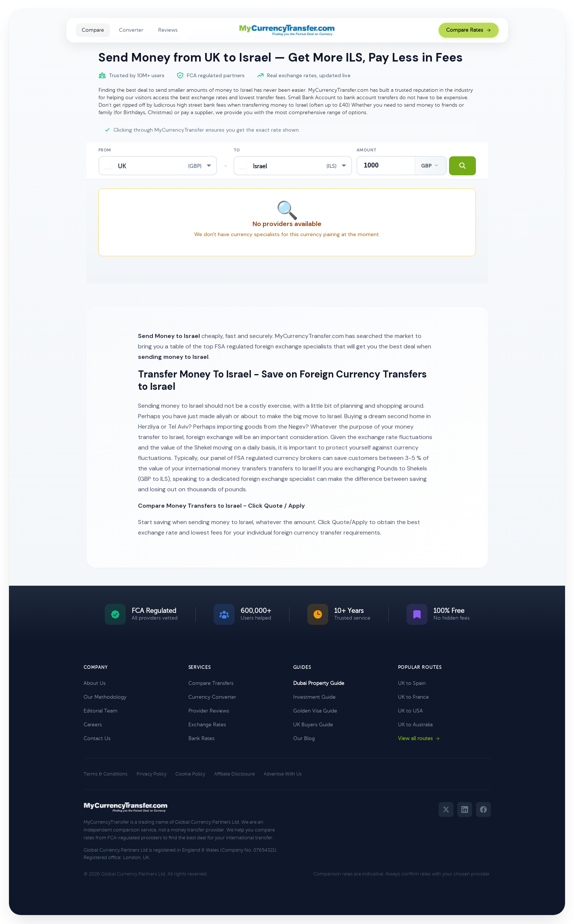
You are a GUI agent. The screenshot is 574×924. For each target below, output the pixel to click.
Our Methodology (105, 697)
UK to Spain (412, 683)
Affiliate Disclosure (234, 774)
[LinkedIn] (465, 809)
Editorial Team (101, 711)
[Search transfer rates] (462, 166)
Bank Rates (201, 738)
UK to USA (410, 711)
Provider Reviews (209, 711)
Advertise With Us (283, 774)
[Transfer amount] (385, 166)
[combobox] (158, 166)
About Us (95, 683)
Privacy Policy (151, 774)
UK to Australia (415, 725)
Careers (93, 725)
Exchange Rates (207, 725)
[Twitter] (446, 809)
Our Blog (304, 738)
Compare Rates (469, 30)
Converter (131, 30)
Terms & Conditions (106, 774)
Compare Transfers (211, 683)
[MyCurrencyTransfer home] (287, 30)
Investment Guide (314, 697)
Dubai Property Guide (319, 683)
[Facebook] (483, 809)
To (237, 150)
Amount (367, 150)
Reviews (168, 30)
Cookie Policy (190, 774)
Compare (93, 30)
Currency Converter (212, 697)
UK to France (413, 697)
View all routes (419, 738)
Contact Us (97, 738)
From (105, 150)
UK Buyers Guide (313, 725)
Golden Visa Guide (315, 711)
